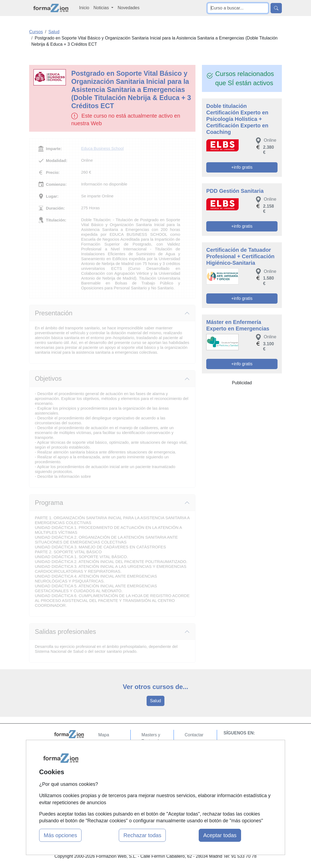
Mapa (104, 735)
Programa (49, 503)
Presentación (54, 313)
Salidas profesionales (65, 632)
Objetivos (48, 378)
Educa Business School (102, 148)
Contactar (194, 735)
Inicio (84, 8)
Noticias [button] (102, 8)
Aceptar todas (220, 835)
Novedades (129, 8)
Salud (156, 701)
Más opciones (60, 835)
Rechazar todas (142, 835)
